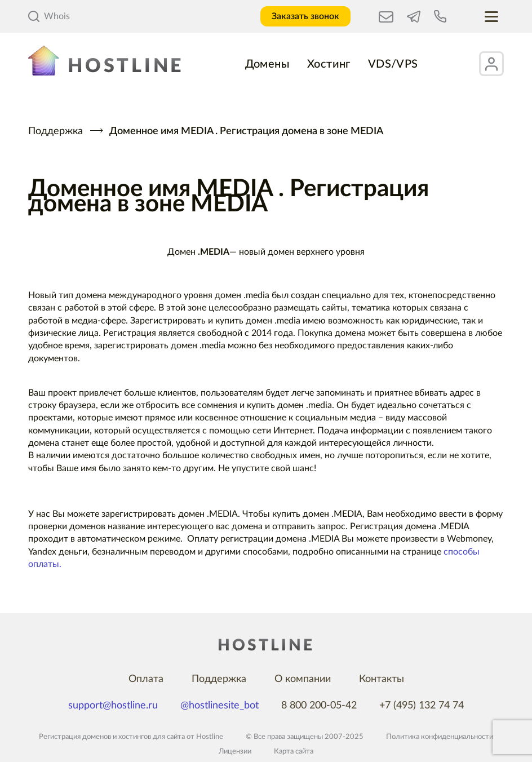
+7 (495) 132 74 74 (422, 706)
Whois (49, 16)
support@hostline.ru (113, 706)
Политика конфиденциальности (440, 737)
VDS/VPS (393, 64)
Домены (267, 64)
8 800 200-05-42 (319, 706)
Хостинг (329, 64)
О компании (303, 679)
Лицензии (235, 752)
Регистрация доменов (75, 737)
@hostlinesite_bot (220, 706)
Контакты (382, 679)
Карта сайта (294, 752)
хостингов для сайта (152, 737)
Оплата (146, 679)
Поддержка (56, 131)
